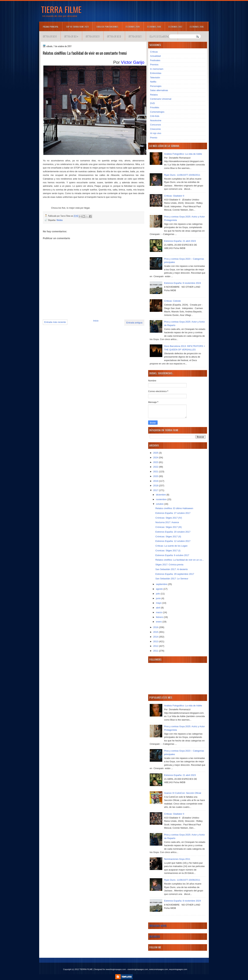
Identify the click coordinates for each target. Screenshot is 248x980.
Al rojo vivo (156, 133)
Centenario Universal (161, 99)
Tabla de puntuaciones (107, 27)
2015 (156, 632)
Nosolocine (156, 120)
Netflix (153, 82)
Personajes (156, 86)
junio (159, 598)
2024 (156, 458)
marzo (160, 612)
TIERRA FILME (61, 9)
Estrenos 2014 (71, 36)
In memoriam (157, 69)
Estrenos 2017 (175, 27)
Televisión (155, 78)
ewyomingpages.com (178, 969)
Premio (154, 138)
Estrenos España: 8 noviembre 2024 (182, 283)
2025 (156, 453)
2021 (156, 472)
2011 (156, 651)
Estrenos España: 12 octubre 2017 (173, 541)
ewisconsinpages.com (159, 969)
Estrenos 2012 (114, 36)
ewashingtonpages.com (116, 969)
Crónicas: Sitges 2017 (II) (168, 537)
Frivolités (155, 107)
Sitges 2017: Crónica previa (169, 565)
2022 (156, 467)
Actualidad (155, 56)
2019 (156, 481)
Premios (154, 65)
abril (158, 608)
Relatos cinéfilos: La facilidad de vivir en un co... (180, 560)
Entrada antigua (134, 323)
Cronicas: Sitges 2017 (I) (168, 551)
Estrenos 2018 (154, 27)
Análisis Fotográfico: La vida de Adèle (183, 154)
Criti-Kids (155, 116)
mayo (159, 603)
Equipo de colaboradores (162, 36)
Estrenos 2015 (50, 36)
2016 (156, 627)
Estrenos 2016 (197, 27)
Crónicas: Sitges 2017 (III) (168, 527)
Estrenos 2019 (133, 27)
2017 (156, 490)
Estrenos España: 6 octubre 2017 (172, 555)
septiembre (162, 584)
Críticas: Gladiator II (174, 196)
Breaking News (158, 926)
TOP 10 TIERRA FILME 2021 (77, 27)
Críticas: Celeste (172, 301)
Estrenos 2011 (135, 36)
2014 (156, 637)
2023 (156, 462)
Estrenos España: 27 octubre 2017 (173, 513)
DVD (152, 103)
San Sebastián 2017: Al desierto (171, 569)
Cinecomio (155, 129)
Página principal (51, 27)
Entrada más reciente (55, 322)
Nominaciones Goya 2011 (177, 859)
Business (155, 936)
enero (159, 622)
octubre (160, 504)
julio (158, 594)
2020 (156, 476)
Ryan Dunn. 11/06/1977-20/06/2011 (182, 175)
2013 (156, 641)
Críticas (154, 52)
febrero (160, 617)
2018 (156, 486)
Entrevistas (156, 73)
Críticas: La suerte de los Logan (171, 546)
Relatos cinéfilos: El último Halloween (174, 508)
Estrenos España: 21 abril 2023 (180, 241)
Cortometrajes (157, 112)
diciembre (161, 495)
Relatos (60, 220)
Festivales (155, 60)
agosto (160, 589)
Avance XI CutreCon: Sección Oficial (183, 793)
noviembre (162, 499)
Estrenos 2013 (93, 36)
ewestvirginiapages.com (138, 969)
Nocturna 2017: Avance (167, 522)
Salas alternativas (159, 90)
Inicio (96, 321)
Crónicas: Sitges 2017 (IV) (169, 518)
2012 (156, 646)
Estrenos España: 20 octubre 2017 (173, 532)
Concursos (155, 125)
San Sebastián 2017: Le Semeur (172, 579)
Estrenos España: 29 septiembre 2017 (175, 574)
